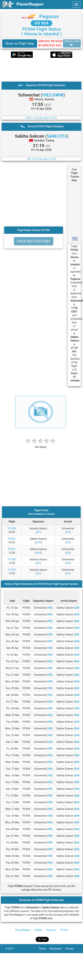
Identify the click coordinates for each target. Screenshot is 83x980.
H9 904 (41, 23)
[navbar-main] (76, 5)
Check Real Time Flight (34, 241)
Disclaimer (58, 949)
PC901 (12, 549)
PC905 (12, 539)
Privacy (72, 949)
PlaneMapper (23, 930)
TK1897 (12, 570)
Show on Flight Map (20, 43)
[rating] (41, 445)
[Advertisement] (36, 70)
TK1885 (12, 559)
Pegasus (49, 16)
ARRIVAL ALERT (72, 43)
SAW (38, 542)
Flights (38, 930)
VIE (68, 532)
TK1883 (12, 528)
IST (38, 532)
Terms (44, 949)
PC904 (64, 930)
